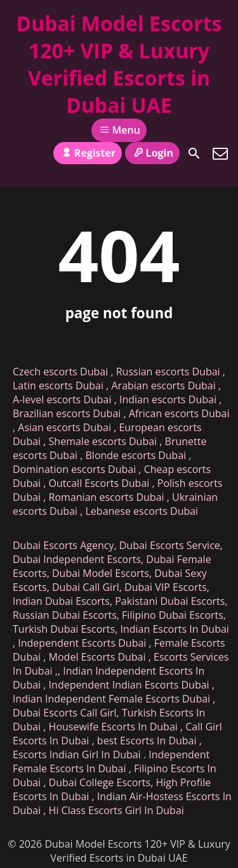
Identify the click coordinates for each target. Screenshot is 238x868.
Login (152, 153)
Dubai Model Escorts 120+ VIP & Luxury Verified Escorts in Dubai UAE (119, 64)
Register (88, 153)
